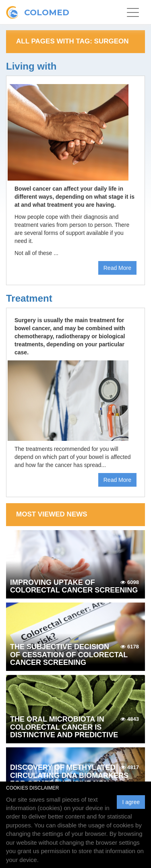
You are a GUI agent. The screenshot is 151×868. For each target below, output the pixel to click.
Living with (31, 66)
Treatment (29, 298)
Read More (117, 268)
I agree (131, 802)
